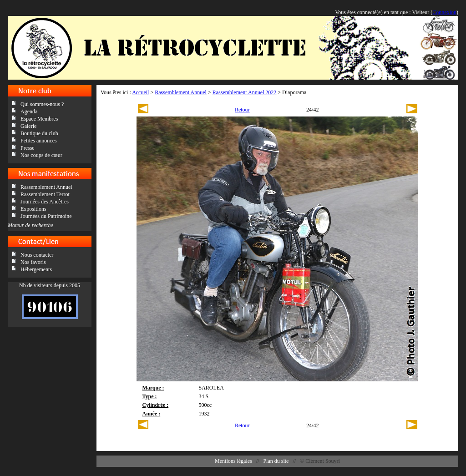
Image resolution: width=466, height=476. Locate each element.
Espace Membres (39, 119)
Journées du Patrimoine (46, 216)
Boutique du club (39, 133)
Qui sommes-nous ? (42, 104)
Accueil (140, 92)
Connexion (444, 12)
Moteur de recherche (30, 225)
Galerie (28, 126)
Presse (28, 148)
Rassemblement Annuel (46, 187)
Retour (242, 110)
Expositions (33, 209)
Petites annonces (39, 141)
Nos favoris (33, 262)
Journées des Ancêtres (45, 202)
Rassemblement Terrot (45, 194)
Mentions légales (233, 461)
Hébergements (36, 269)
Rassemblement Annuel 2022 (245, 92)
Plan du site (276, 461)
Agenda (29, 111)
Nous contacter (37, 255)
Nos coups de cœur (41, 155)
